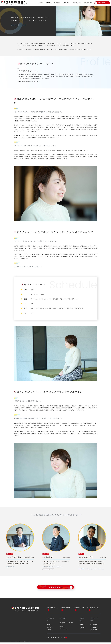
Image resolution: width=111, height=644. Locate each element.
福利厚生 (62, 628)
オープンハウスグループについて (67, 624)
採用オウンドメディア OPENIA (57, 639)
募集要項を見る (101, 3)
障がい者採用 (94, 626)
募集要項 (82, 626)
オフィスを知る (88, 3)
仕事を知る (49, 3)
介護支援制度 (94, 631)
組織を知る (57, 3)
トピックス (82, 629)
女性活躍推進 (94, 629)
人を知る (41, 3)
